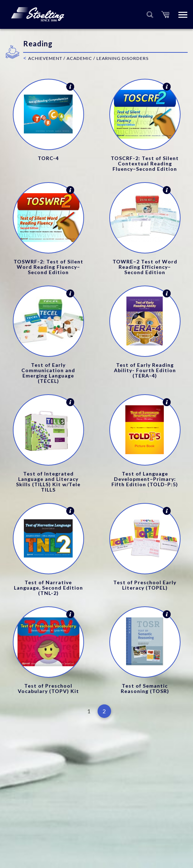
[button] (165, 14)
